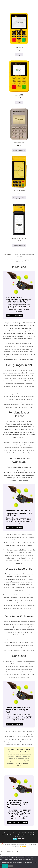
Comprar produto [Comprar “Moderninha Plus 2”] (19, 150)
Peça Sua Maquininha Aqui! (9, 852)
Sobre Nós (4, 835)
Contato (21, 837)
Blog (8, 835)
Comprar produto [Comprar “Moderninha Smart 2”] (19, 246)
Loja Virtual (18, 835)
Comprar (19, 55)
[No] (11, 866)
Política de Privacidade (27, 835)
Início (6, 254)
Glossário (10, 254)
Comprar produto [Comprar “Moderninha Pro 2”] (19, 198)
